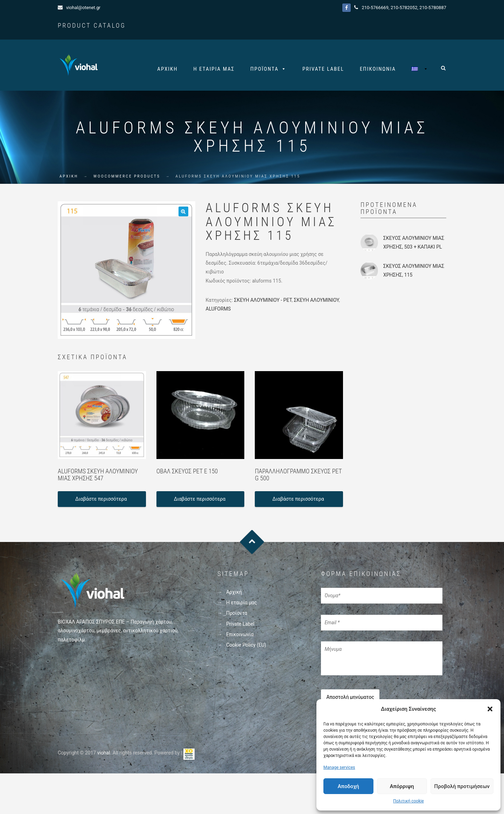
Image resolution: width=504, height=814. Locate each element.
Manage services (339, 767)
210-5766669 (375, 8)
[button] (490, 709)
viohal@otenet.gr (83, 8)
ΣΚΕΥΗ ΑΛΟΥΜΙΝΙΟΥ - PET (263, 301)
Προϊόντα (264, 69)
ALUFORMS (218, 311)
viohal (104, 752)
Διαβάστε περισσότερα (101, 501)
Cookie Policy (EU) (246, 646)
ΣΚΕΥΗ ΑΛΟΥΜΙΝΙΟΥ (317, 301)
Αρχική (167, 69)
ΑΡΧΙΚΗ (69, 178)
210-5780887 (433, 8)
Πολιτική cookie (408, 801)
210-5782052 (404, 8)
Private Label (323, 69)
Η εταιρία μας (214, 69)
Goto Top (252, 544)
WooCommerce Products (127, 178)
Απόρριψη (402, 786)
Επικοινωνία (378, 69)
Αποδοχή (348, 786)
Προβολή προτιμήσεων (462, 786)
